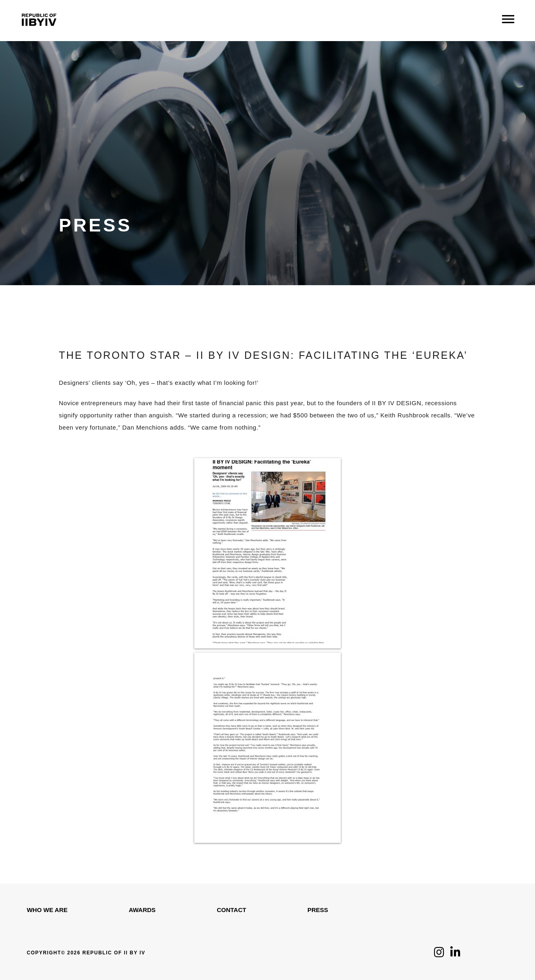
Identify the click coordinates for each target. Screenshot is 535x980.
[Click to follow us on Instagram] (439, 954)
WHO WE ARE (47, 910)
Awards (142, 910)
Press (318, 910)
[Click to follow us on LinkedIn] (455, 954)
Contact (231, 910)
